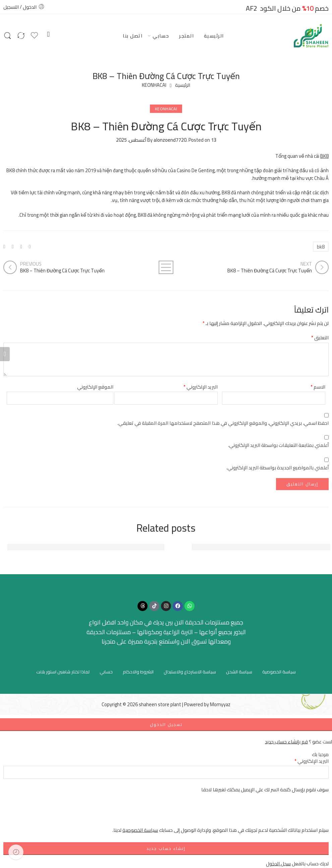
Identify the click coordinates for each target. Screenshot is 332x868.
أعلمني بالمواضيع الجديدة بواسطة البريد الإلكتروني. (278, 468)
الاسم (318, 387)
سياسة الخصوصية (279, 672)
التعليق (320, 338)
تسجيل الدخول (166, 724)
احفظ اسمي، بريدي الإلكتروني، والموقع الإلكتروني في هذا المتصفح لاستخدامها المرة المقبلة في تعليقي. (223, 423)
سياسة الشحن (239, 672)
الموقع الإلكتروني (95, 387)
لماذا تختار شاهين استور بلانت (63, 672)
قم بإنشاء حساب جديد (286, 742)
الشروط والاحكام (138, 672)
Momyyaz (220, 704)
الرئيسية (214, 36)
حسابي (161, 36)
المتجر (186, 36)
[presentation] (278, 813)
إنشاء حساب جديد (166, 848)
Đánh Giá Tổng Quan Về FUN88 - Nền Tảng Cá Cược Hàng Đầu (86, 547)
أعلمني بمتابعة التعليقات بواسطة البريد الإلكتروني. (278, 445)
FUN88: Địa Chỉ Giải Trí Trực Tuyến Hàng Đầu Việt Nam (261, 547)
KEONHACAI (154, 85)
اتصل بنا (133, 36)
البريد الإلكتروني (201, 387)
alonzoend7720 (170, 140)
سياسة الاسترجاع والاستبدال (190, 672)
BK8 (324, 156)
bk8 (321, 247)
